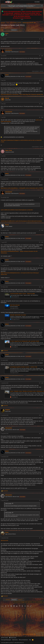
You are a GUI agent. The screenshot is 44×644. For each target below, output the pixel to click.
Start (30, 640)
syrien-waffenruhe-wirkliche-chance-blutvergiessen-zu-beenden (17, 210)
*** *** (21, 6)
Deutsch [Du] (13, 638)
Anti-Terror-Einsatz (15, 305)
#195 (42, 383)
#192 (42, 287)
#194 (42, 360)
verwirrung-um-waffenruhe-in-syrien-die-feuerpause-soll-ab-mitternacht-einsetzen (21, 221)
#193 (42, 330)
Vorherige (7, 30)
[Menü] (2, 2)
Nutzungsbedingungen (6, 640)
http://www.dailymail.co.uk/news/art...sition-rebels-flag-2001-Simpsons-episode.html (22, 94)
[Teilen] (40, 39)
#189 (42, 230)
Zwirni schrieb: (8, 504)
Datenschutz (15, 640)
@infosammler (4, 540)
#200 (42, 538)
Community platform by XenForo (12, 643)
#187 (42, 179)
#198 (42, 457)
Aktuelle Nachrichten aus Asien (18, 315)
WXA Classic (5, 638)
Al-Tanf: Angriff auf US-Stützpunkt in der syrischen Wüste (25, 341)
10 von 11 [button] (14, 30)
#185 (42, 117)
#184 (42, 104)
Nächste (21, 30)
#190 (42, 242)
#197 (42, 434)
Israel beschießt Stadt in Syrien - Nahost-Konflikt (22, 294)
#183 (42, 80)
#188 (42, 197)
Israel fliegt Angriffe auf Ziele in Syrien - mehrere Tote (24, 367)
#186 (42, 156)
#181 (42, 39)
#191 (42, 265)
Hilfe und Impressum (23, 640)
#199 (42, 501)
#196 (42, 415)
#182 (42, 56)
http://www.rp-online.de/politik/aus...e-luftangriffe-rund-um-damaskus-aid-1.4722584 (22, 188)
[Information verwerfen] (42, 6)
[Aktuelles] (42, 2)
